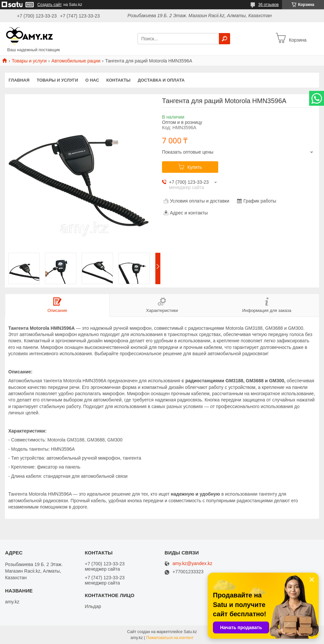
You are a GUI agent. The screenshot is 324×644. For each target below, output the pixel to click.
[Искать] (224, 39)
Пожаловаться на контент (170, 638)
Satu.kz (190, 632)
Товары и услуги (29, 61)
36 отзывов (268, 5)
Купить (195, 167)
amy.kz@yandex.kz (193, 564)
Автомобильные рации (76, 61)
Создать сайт (50, 5)
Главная (19, 80)
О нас (92, 80)
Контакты (119, 80)
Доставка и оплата (161, 80)
